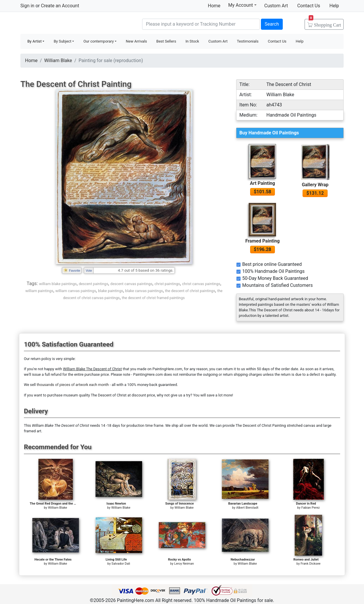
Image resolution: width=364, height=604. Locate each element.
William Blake (58, 60)
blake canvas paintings (144, 291)
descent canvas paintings (131, 284)
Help (334, 6)
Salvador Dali (121, 564)
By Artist (35, 41)
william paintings (39, 291)
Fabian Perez (311, 508)
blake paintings (111, 291)
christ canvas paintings (201, 284)
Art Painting (262, 183)
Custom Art (276, 6)
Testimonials (248, 41)
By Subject (62, 41)
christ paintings (167, 284)
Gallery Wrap (315, 185)
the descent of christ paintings (190, 291)
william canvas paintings (76, 291)
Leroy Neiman (184, 564)
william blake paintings (58, 284)
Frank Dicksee (310, 564)
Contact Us (309, 6)
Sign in (27, 6)
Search (272, 24)
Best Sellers (166, 41)
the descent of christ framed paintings (153, 298)
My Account (242, 5)
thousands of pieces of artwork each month (73, 385)
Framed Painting (262, 241)
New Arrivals (136, 41)
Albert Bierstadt (247, 508)
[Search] (201, 24)
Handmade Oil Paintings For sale (64, 23)
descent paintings (94, 284)
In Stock (192, 41)
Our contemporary (98, 41)
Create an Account (60, 6)
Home (214, 6)
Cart (325, 23)
